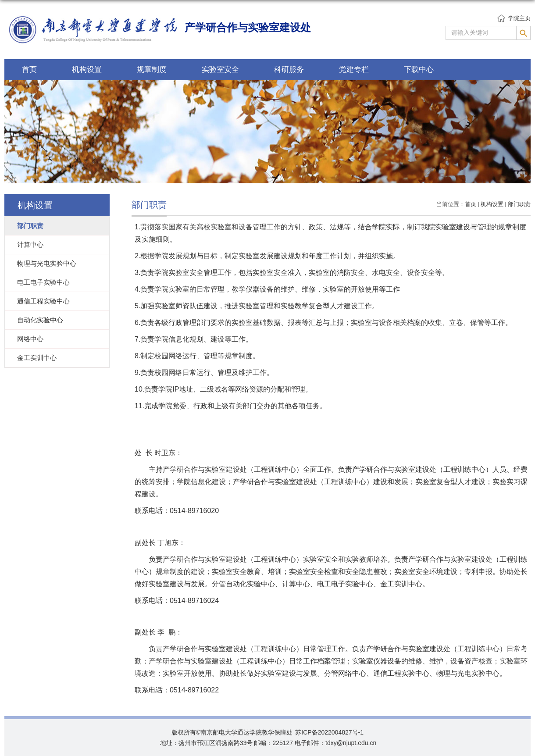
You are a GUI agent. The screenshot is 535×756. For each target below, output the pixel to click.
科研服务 (289, 70)
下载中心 (419, 70)
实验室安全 (220, 70)
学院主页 (519, 18)
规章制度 (152, 70)
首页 (29, 70)
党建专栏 (354, 70)
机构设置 (87, 70)
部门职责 (519, 204)
